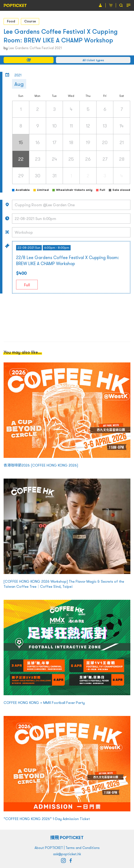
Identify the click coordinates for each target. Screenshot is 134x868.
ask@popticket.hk (67, 854)
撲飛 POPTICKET (67, 838)
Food (11, 21)
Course (30, 21)
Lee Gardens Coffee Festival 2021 (35, 48)
